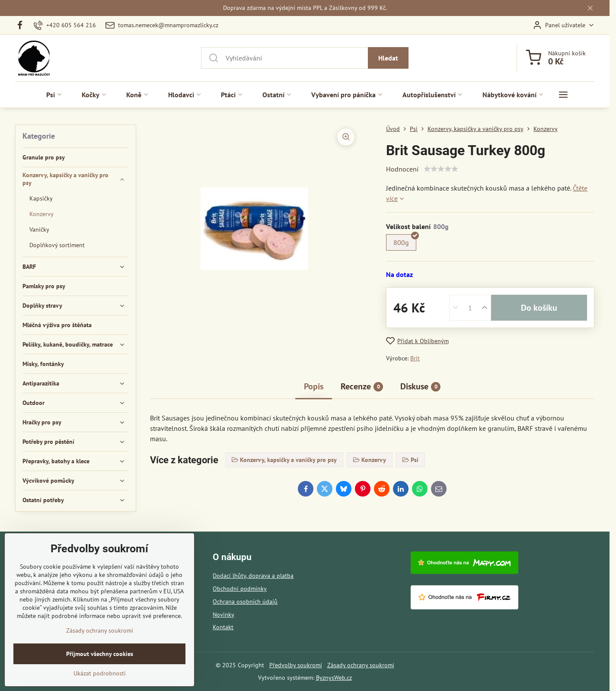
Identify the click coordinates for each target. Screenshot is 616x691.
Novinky (223, 615)
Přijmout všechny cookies (100, 654)
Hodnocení (402, 169)
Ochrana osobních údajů (245, 602)
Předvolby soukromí (296, 665)
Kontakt (223, 627)
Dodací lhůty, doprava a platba (253, 576)
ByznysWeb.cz (334, 678)
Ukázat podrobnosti (100, 673)
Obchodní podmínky (240, 589)
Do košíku (539, 308)
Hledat (388, 58)
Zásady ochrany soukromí (361, 665)
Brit (415, 358)
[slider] (441, 169)
